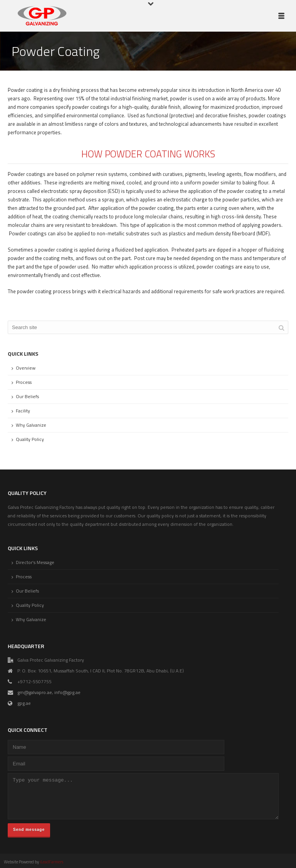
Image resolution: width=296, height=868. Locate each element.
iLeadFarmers (51, 862)
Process (24, 382)
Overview (26, 368)
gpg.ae (24, 703)
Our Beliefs (27, 397)
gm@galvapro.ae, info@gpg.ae (49, 692)
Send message (29, 830)
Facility (23, 411)
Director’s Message (35, 562)
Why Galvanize (31, 425)
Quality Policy (30, 439)
